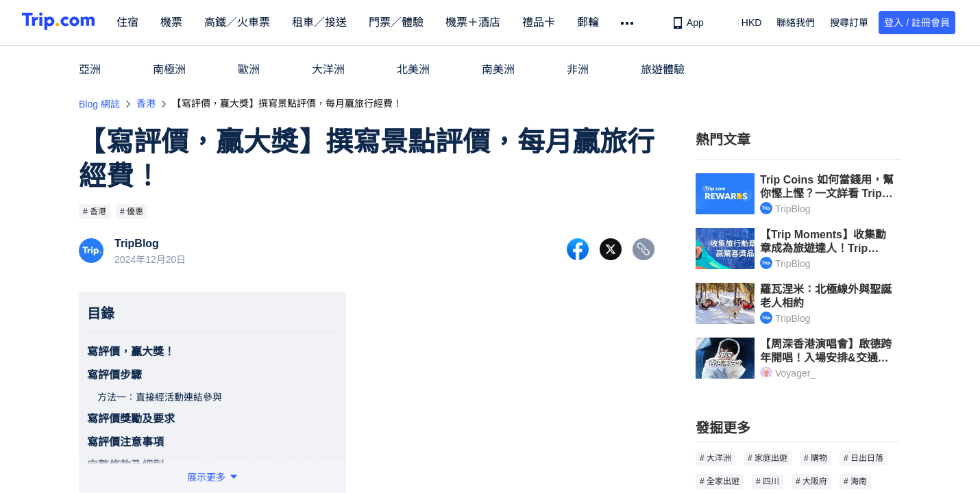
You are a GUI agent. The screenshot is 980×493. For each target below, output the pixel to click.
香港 (146, 103)
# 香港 (95, 212)
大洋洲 (328, 69)
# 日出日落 (863, 458)
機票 (184, 22)
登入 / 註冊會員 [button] (917, 23)
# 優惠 (132, 212)
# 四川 (768, 481)
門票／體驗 (408, 22)
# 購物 (816, 458)
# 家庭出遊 (768, 458)
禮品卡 (551, 22)
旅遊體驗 (663, 69)
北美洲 (413, 69)
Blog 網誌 (99, 104)
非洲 (578, 69)
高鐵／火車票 (249, 22)
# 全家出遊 (720, 481)
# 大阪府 (811, 481)
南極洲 (169, 69)
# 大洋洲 (715, 458)
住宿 (140, 22)
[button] (742, 23)
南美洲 (498, 69)
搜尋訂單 (849, 23)
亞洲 (90, 69)
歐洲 (249, 69)
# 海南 (855, 481)
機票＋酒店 (485, 22)
